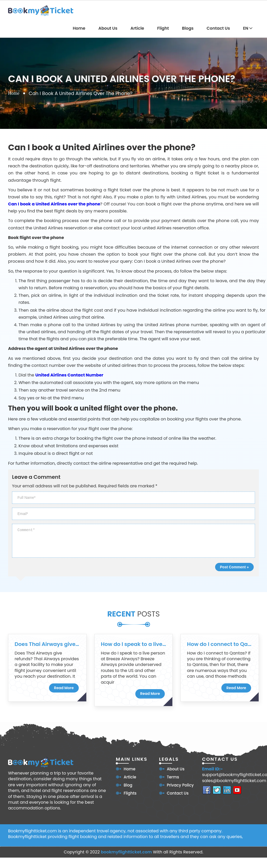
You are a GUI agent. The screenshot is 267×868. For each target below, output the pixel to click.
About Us (108, 28)
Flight (163, 28)
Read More (64, 688)
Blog (128, 785)
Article (137, 28)
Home (79, 28)
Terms (173, 777)
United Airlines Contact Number (69, 375)
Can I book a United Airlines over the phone (54, 204)
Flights (130, 793)
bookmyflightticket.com (126, 852)
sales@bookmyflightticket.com (234, 781)
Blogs (188, 28)
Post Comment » (234, 567)
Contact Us (218, 28)
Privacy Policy (180, 785)
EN (248, 28)
